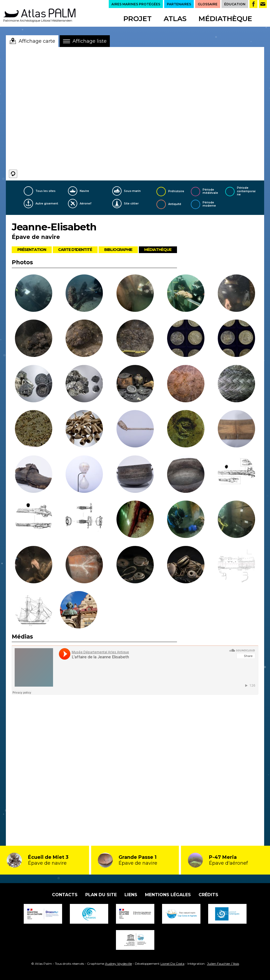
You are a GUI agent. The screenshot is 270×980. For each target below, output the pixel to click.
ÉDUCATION (235, 4)
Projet (138, 19)
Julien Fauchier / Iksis (223, 964)
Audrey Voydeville (118, 964)
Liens (131, 895)
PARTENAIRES (179, 4)
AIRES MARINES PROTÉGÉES (136, 4)
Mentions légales (168, 895)
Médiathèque (225, 19)
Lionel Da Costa (172, 964)
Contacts (65, 895)
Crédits (208, 895)
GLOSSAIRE (208, 4)
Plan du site (101, 895)
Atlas (175, 19)
